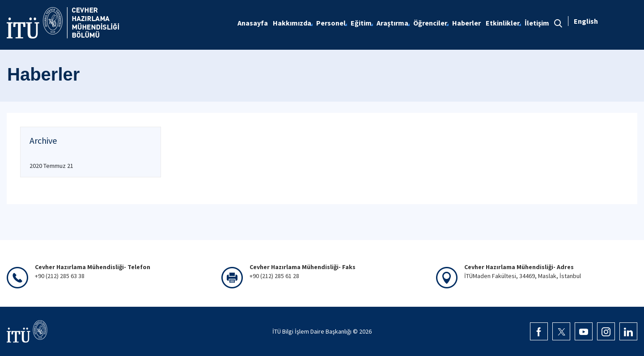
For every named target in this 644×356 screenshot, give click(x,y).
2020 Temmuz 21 (51, 166)
